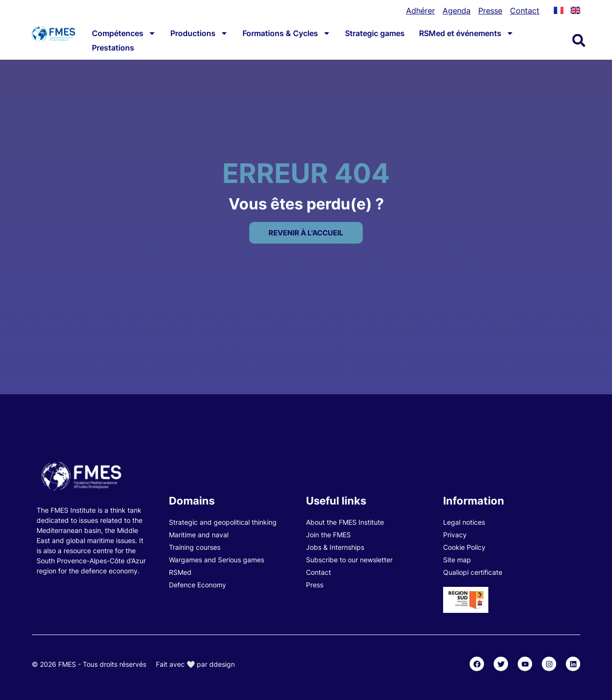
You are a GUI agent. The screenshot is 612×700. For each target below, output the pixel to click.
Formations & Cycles (287, 33)
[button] (579, 40)
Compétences (124, 33)
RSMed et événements (466, 33)
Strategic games (375, 33)
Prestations (113, 48)
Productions (199, 33)
